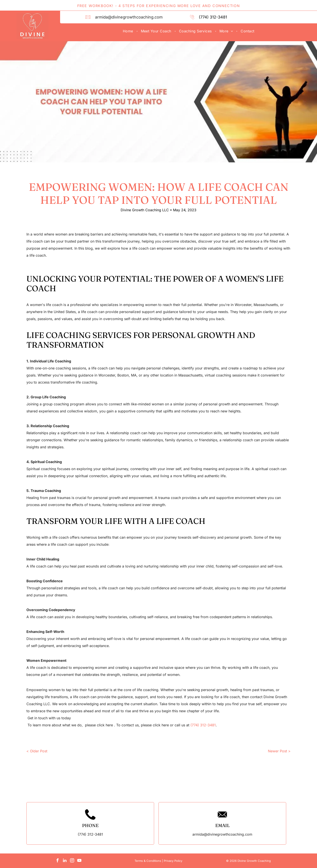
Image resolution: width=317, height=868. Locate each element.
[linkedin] (65, 861)
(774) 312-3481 (213, 17)
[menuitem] (129, 31)
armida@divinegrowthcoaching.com (129, 17)
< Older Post (37, 751)
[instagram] (72, 861)
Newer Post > (279, 751)
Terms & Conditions (148, 861)
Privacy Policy (173, 861)
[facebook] (57, 861)
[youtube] (79, 861)
